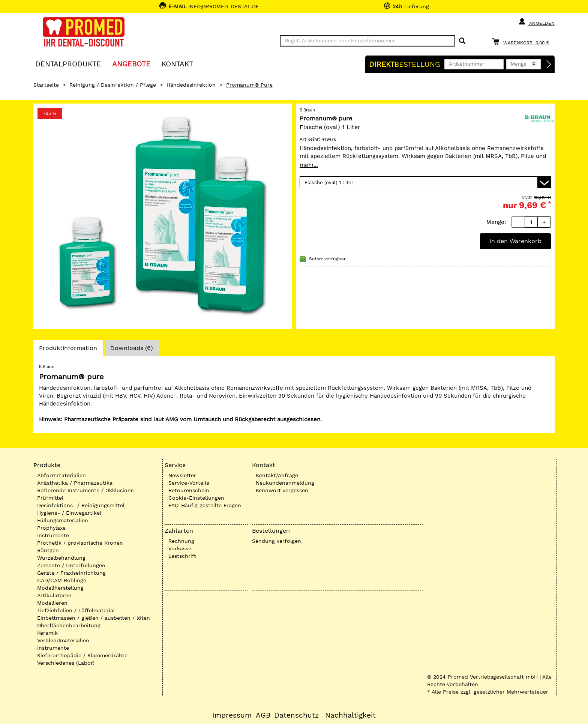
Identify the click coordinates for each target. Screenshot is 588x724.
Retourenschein (189, 490)
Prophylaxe (51, 528)
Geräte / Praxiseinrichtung (71, 573)
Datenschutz (296, 715)
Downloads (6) (132, 348)
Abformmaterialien (61, 475)
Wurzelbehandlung (61, 558)
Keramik (47, 633)
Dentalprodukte (68, 64)
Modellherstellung (60, 588)
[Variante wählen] (425, 182)
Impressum (232, 715)
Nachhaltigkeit (350, 715)
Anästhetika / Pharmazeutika (75, 483)
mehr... (309, 165)
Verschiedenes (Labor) (66, 663)
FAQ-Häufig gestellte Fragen (205, 505)
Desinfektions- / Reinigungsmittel (81, 505)
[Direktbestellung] (549, 65)
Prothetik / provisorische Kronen (80, 543)
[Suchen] (462, 41)
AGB (263, 715)
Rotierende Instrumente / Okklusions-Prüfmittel (87, 494)
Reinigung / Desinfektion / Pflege (113, 85)
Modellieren (52, 603)
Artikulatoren (54, 595)
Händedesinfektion (191, 85)
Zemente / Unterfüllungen (71, 565)
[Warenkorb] (522, 41)
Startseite (46, 85)
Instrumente (53, 535)
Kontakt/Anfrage (277, 475)
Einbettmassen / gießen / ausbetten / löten (94, 618)
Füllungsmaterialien (63, 520)
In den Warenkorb (515, 241)
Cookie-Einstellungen (196, 498)
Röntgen (48, 550)
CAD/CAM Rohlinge (62, 580)
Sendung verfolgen (277, 541)
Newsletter (182, 475)
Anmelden (536, 22)
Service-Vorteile (189, 483)
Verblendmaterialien (63, 640)
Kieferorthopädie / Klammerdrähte (82, 655)
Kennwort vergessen (282, 490)
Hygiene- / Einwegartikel (69, 513)
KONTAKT (177, 64)
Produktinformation (68, 350)
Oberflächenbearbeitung (69, 625)
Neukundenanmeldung (285, 483)
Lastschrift (182, 556)
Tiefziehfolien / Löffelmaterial (76, 610)
